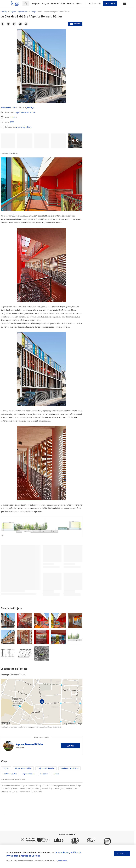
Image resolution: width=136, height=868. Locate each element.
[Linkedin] (14, 24)
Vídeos (79, 4)
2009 (12, 122)
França (31, 108)
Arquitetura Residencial (69, 768)
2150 (13, 117)
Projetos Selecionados (46, 768)
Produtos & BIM (58, 4)
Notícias (70, 4)
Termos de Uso (62, 852)
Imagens (45, 4)
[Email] (20, 24)
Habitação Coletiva (10, 774)
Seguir (70, 746)
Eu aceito (122, 854)
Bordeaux (44, 774)
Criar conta (110, 4)
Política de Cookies (30, 856)
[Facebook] (3, 24)
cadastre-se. (63, 861)
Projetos (36, 4)
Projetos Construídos (23, 768)
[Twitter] (8, 24)
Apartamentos (8, 108)
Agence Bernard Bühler (25, 112)
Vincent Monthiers (24, 127)
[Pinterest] (26, 24)
